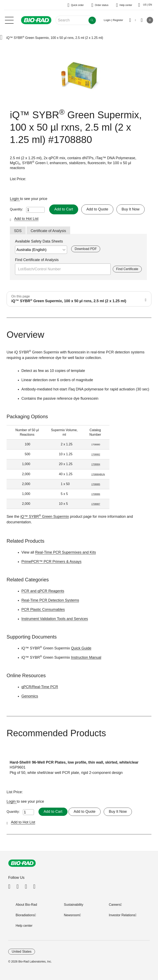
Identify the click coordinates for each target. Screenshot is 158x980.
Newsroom (72, 915)
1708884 (96, 464)
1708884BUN (98, 474)
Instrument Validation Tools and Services (55, 619)
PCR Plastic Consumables (43, 610)
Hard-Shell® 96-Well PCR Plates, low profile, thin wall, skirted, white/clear (74, 762)
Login (15, 199)
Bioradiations (25, 915)
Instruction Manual (86, 657)
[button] (1, 38)
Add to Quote (97, 209)
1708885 (96, 484)
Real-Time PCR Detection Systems (50, 600)
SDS (18, 231)
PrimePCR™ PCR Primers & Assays (51, 562)
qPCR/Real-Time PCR (40, 687)
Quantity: (16, 209)
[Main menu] (9, 20)
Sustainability (74, 905)
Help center (24, 926)
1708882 (96, 454)
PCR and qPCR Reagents (43, 591)
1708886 (96, 494)
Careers (115, 905)
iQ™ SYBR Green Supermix (45, 517)
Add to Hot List (26, 219)
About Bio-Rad (26, 905)
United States (22, 952)
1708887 (96, 504)
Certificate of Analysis (48, 231)
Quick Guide (81, 648)
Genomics (30, 696)
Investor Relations (122, 915)
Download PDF (86, 249)
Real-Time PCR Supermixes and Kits (66, 552)
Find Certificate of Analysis (37, 260)
